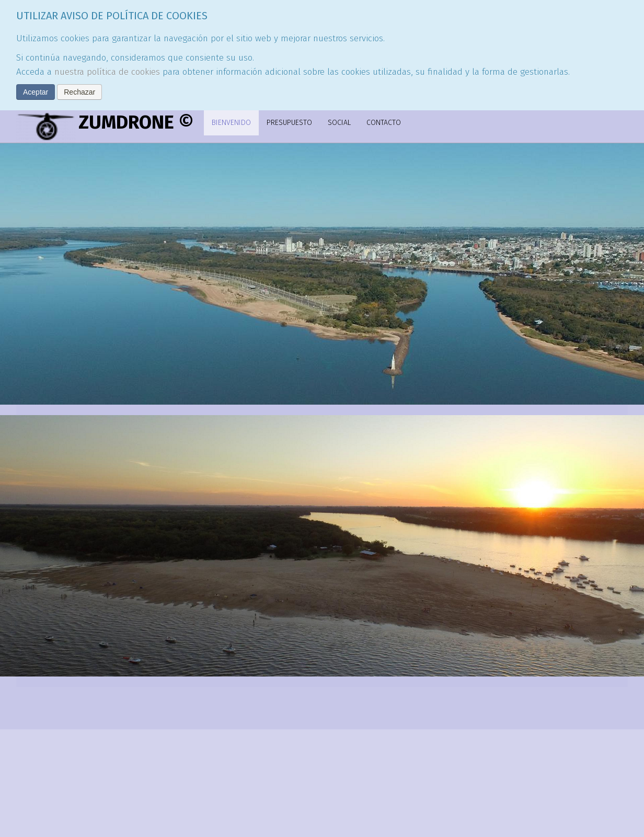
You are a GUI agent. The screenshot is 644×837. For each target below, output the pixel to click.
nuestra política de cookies (107, 72)
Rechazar (79, 92)
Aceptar (36, 92)
